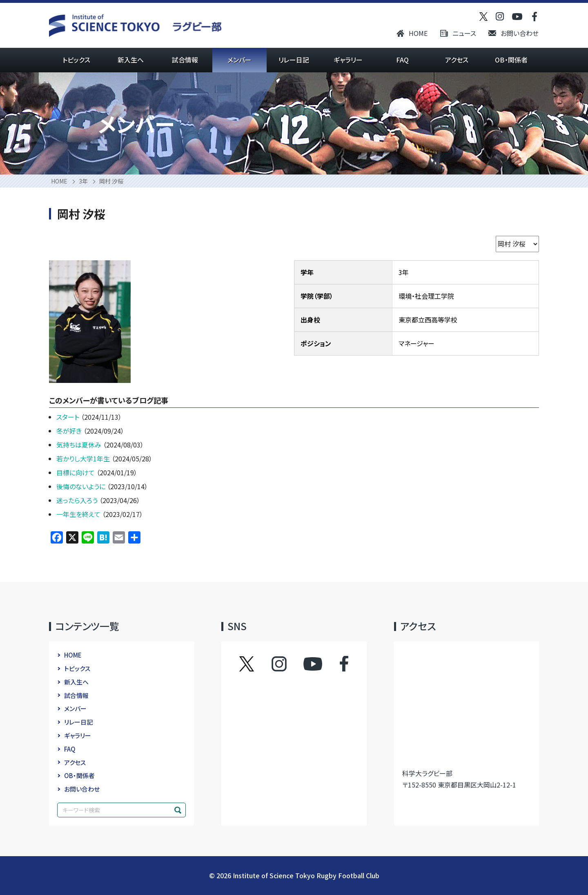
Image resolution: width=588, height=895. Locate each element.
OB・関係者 (511, 60)
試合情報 (185, 60)
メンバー (239, 60)
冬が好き (70, 431)
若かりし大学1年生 (84, 459)
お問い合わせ (520, 33)
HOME (418, 33)
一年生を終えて (79, 514)
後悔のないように (82, 486)
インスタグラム (287, 664)
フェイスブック (336, 664)
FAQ (402, 60)
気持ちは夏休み (80, 445)
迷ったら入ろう (78, 500)
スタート (69, 417)
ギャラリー (348, 60)
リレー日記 (294, 60)
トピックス (76, 60)
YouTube (313, 664)
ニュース (464, 33)
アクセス (457, 60)
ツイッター (255, 664)
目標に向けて (76, 472)
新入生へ (131, 60)
